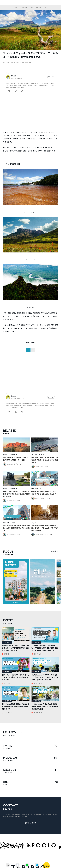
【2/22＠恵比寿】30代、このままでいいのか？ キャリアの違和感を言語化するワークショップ (15, 648)
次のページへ (30, 343)
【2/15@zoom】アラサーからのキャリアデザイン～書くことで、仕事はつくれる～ (16, 677)
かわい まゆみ (48, 534)
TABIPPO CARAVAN (10, 455)
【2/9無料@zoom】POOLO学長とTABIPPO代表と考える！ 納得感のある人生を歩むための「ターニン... (45, 648)
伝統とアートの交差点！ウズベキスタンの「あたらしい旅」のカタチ (45, 493)
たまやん (19, 464)
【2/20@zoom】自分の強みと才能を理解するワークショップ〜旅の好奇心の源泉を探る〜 (45, 707)
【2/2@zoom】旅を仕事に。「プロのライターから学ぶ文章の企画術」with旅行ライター (16, 707)
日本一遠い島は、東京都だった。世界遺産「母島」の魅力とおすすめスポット (45, 460)
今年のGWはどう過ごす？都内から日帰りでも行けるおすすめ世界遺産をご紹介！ (16, 494)
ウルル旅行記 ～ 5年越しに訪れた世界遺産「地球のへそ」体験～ (16, 459)
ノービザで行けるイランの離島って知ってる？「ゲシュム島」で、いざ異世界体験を (45, 528)
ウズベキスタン (37, 489)
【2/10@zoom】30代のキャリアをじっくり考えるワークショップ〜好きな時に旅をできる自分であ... (45, 677)
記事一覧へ (51, 77)
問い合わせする (31, 823)
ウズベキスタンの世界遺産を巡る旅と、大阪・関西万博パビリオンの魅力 (16, 528)
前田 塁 (13, 76)
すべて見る (54, 551)
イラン (34, 523)
